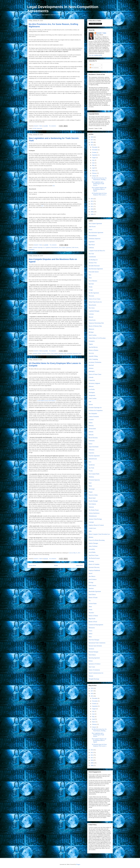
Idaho (90, 531)
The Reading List (93, 260)
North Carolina (93, 335)
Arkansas (91, 368)
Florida (91, 287)
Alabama (91, 432)
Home (56, 565)
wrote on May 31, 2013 (75, 553)
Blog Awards (92, 619)
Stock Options (92, 504)
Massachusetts (55, 247)
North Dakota (92, 655)
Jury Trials (91, 468)
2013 (92, 201)
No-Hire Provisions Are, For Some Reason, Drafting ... (99, 179)
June (94, 163)
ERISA (91, 634)
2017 (92, 140)
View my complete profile (95, 55)
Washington (32, 249)
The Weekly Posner (94, 510)
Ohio (65, 353)
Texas (80, 353)
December (95, 147)
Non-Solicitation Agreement (96, 233)
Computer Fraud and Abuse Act (97, 251)
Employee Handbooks (94, 570)
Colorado (91, 377)
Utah (90, 401)
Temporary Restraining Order (96, 323)
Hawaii (91, 573)
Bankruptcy (92, 371)
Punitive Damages (93, 543)
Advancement (92, 429)
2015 (92, 145)
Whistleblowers (93, 516)
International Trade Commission (97, 643)
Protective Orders (93, 495)
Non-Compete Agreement (65, 247)
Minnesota (91, 329)
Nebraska (91, 435)
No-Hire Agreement (37, 128)
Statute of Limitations (94, 670)
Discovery (91, 353)
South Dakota (92, 595)
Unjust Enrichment (94, 447)
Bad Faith (91, 284)
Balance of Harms (93, 616)
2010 (92, 209)
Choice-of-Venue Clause (95, 374)
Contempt (91, 522)
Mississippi (92, 489)
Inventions (91, 649)
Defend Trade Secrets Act (95, 302)
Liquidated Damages (94, 311)
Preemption (92, 341)
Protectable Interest (94, 272)
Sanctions (91, 588)
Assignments (92, 395)
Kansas (91, 444)
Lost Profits (92, 389)
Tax (90, 601)
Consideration (92, 257)
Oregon (91, 492)
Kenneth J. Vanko (101, 33)
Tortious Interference (94, 513)
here (54, 186)
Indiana (91, 423)
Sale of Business (93, 281)
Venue (90, 607)
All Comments (94, 68)
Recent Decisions (93, 438)
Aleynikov (91, 613)
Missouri (91, 317)
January (94, 176)
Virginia (91, 344)
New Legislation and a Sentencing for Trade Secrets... (98, 184)
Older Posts (79, 565)
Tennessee (91, 507)
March (94, 171)
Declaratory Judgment (94, 383)
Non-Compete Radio (94, 474)
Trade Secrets (75, 247)
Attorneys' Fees (93, 263)
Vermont (91, 676)
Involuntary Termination (95, 362)
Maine (90, 486)
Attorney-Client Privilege (95, 519)
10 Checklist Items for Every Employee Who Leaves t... (99, 194)
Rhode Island (92, 498)
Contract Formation (94, 417)
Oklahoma (91, 477)
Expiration (44, 353)
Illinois (49, 353)
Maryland (91, 365)
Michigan (91, 332)
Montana (91, 537)
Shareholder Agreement (95, 591)
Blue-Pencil (92, 245)
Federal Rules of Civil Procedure (97, 338)
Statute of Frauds (93, 598)
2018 (92, 137)
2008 (92, 214)
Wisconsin (91, 296)
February (95, 173)
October (94, 152)
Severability (92, 549)
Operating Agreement (94, 658)
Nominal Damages (94, 652)
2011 (92, 207)
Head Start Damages (94, 640)
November (95, 150)
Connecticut (92, 380)
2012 (92, 204)
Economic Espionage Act (39, 247)
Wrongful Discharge (94, 679)
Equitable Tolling (37, 353)
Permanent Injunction (94, 480)
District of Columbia (94, 564)
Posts (92, 65)
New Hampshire (93, 414)
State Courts (92, 667)
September (95, 155)
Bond (90, 483)
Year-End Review (93, 347)
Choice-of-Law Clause (95, 299)
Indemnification (93, 459)
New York (91, 254)
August (94, 158)
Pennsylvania (92, 320)
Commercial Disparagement (96, 625)
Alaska (90, 610)
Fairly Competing (93, 359)
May (94, 165)
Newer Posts (32, 565)
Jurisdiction (92, 465)
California (91, 248)
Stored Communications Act (96, 673)
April (94, 168)
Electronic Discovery (94, 567)
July (93, 160)
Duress (90, 631)
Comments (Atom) (59, 570)
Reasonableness (93, 236)
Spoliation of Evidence (95, 664)
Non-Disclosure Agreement (96, 269)
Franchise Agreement (94, 456)
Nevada (91, 471)
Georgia (91, 290)
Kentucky (91, 426)
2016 (92, 142)
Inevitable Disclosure (94, 266)
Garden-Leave (92, 528)
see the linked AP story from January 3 (47, 401)
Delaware (91, 386)
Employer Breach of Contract (96, 525)
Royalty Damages (93, 501)
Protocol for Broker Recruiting (97, 540)
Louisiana (91, 314)
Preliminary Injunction (72, 353)
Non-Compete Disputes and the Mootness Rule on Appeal (99, 189)
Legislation (48, 247)
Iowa (90, 462)
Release (91, 661)
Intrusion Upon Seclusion (95, 646)
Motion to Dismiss (93, 350)
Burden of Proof (93, 622)
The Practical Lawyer (94, 558)
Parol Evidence (93, 579)
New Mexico (92, 576)
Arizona (91, 405)
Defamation (92, 628)
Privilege (91, 582)
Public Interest (92, 586)
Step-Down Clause (94, 555)
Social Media (92, 552)
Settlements (92, 441)
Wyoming (91, 561)
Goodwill (91, 420)
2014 (92, 199)
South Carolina (93, 398)
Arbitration (92, 450)
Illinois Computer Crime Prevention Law (99, 534)
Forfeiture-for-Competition (96, 411)
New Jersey (92, 308)
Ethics (90, 637)
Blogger (78, 864)
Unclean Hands (93, 604)
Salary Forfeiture (93, 546)
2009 (92, 212)
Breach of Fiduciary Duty (95, 326)
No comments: (53, 126)
